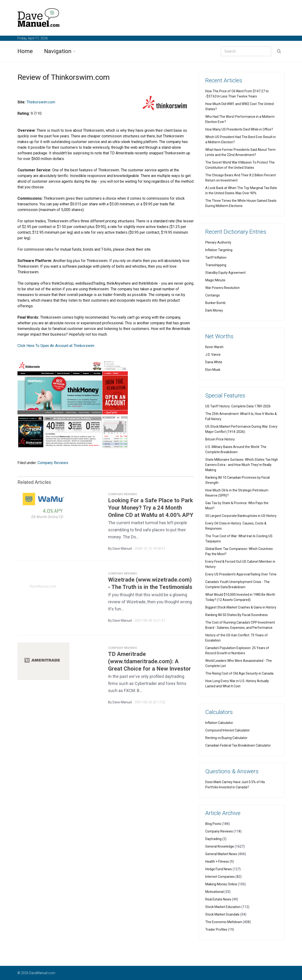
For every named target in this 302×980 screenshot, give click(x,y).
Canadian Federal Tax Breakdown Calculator (238, 745)
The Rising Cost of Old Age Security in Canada (239, 673)
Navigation (58, 51)
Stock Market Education (223, 907)
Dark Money (214, 310)
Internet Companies (220, 877)
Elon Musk (213, 370)
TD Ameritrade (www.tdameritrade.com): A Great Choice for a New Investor (149, 663)
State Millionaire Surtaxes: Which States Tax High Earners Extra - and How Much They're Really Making (242, 465)
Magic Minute (215, 280)
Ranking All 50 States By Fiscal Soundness (237, 615)
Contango (213, 295)
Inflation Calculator (219, 723)
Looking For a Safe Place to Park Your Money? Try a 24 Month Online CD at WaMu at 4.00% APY (151, 510)
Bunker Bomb (215, 303)
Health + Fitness (217, 862)
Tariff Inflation (216, 258)
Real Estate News (218, 899)
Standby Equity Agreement (225, 273)
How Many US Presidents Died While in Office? (239, 129)
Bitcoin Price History (220, 439)
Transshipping (216, 265)
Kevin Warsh (214, 347)
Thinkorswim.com (41, 102)
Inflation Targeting (219, 250)
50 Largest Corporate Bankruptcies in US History (241, 516)
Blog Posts (213, 824)
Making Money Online (221, 884)
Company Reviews (53, 463)
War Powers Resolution (222, 288)
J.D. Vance (213, 355)
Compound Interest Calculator (228, 730)
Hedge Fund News (219, 869)
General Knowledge (220, 846)
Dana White (214, 362)
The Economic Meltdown (224, 922)
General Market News (221, 854)
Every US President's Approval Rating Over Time (241, 574)
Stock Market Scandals (222, 914)
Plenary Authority (218, 242)
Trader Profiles (216, 929)
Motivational (214, 892)
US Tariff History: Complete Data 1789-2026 (238, 406)
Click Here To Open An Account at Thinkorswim (56, 346)
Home (25, 51)
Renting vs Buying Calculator (226, 738)
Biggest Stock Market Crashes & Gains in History (241, 607)
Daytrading (213, 839)
